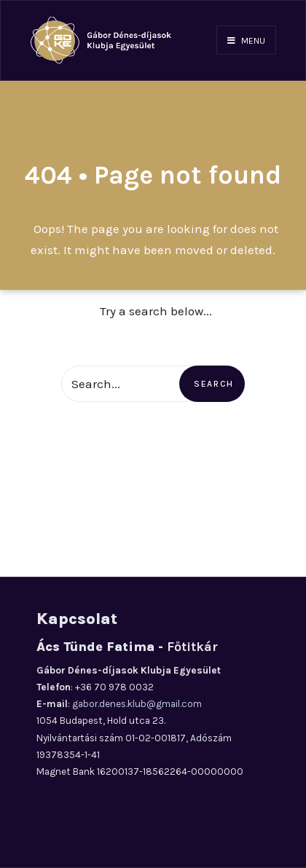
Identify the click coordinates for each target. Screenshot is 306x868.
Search (214, 384)
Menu (246, 41)
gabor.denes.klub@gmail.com (137, 704)
